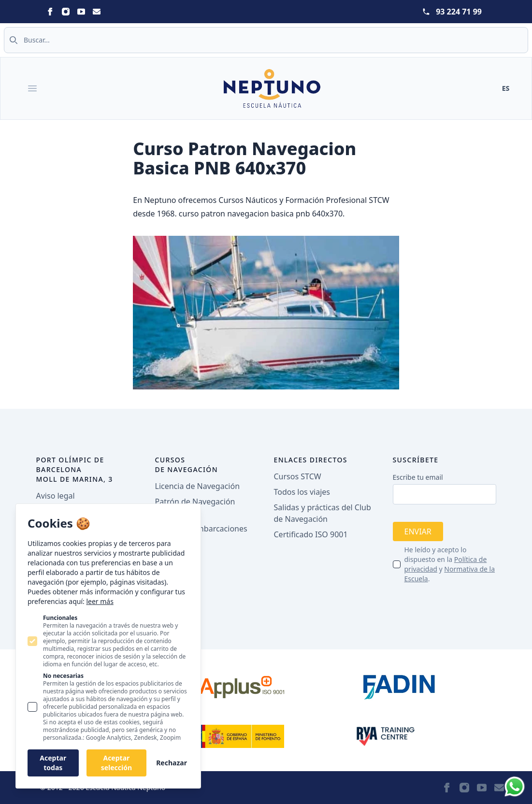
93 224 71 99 (459, 12)
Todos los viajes (302, 492)
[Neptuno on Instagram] (66, 12)
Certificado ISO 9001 (311, 534)
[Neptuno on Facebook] (50, 12)
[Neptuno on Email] (97, 12)
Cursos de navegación (187, 465)
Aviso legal (56, 496)
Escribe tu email (418, 477)
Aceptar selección (116, 763)
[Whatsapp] (515, 787)
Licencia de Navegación (198, 486)
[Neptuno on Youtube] (81, 12)
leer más (100, 601)
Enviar (418, 531)
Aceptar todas (53, 763)
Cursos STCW (298, 476)
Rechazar (172, 763)
